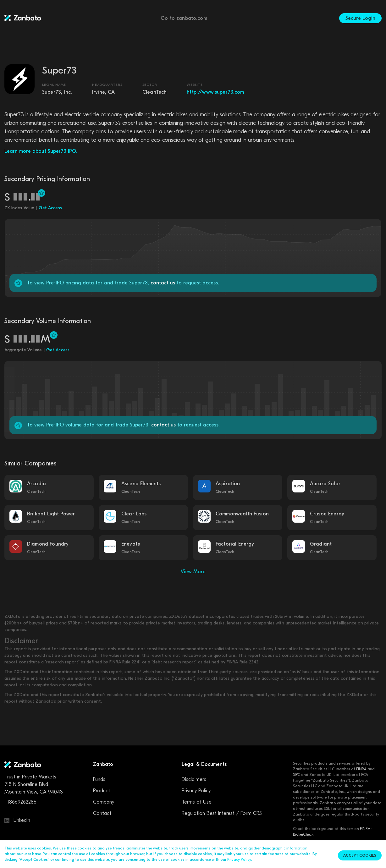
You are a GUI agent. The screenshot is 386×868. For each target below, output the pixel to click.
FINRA (361, 769)
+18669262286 (20, 802)
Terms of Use (197, 802)
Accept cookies (360, 855)
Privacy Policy (196, 791)
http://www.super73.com (215, 92)
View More (193, 572)
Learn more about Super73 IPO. (41, 151)
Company (104, 802)
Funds (99, 779)
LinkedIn (17, 820)
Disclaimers (194, 779)
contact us (163, 283)
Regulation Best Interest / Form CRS (222, 813)
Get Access (50, 208)
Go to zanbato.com (184, 18)
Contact (102, 813)
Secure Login (360, 18)
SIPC (297, 775)
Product (102, 791)
